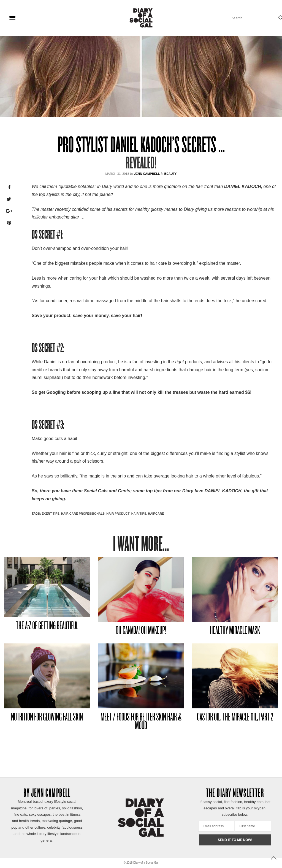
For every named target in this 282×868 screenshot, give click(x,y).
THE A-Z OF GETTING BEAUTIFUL (47, 626)
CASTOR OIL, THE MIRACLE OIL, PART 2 (235, 718)
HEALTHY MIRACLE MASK (235, 631)
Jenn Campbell (147, 174)
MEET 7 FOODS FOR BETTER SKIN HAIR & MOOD (141, 722)
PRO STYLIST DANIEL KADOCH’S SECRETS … (141, 146)
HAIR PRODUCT (118, 514)
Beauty (170, 174)
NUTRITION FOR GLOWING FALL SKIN (47, 718)
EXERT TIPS (50, 514)
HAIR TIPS (139, 514)
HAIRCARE (156, 514)
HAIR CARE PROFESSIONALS (83, 514)
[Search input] (253, 18)
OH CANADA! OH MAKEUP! (141, 631)
